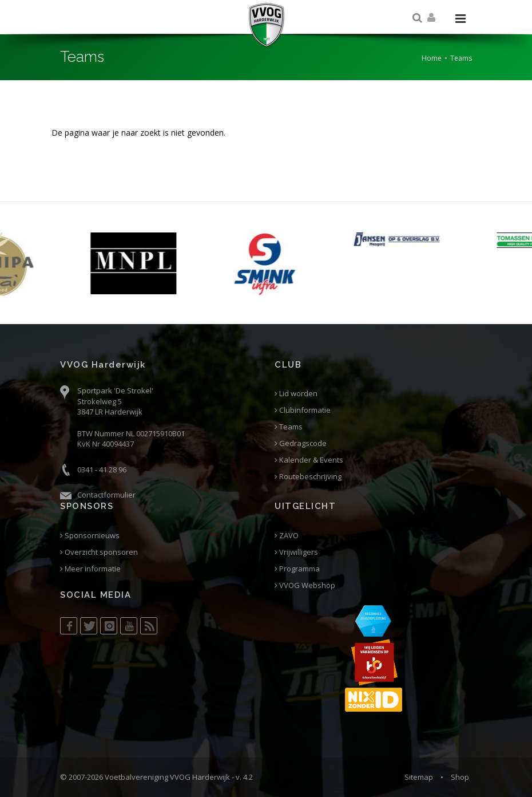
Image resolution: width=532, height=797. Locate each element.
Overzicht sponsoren (99, 552)
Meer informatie (90, 569)
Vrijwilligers (296, 552)
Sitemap (419, 777)
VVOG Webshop (305, 585)
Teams (289, 427)
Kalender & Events (309, 460)
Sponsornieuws (90, 536)
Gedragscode (301, 443)
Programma (297, 569)
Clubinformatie (303, 410)
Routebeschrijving (308, 477)
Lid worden (296, 394)
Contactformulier (106, 495)
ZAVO (287, 536)
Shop (460, 777)
